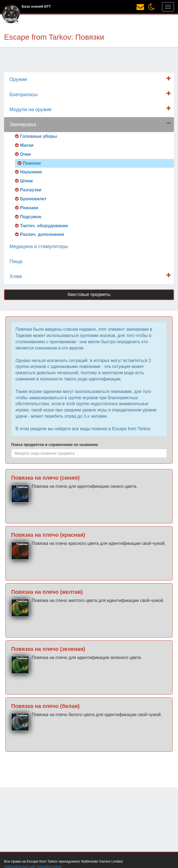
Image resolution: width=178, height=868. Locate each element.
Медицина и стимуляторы (39, 246)
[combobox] (89, 453)
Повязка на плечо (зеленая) (48, 649)
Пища (16, 261)
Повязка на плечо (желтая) (47, 592)
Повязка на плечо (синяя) (45, 478)
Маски (27, 145)
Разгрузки (31, 190)
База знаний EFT (36, 6)
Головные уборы (39, 136)
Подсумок (31, 217)
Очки (26, 154)
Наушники (31, 172)
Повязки (32, 163)
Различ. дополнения (42, 234)
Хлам (16, 276)
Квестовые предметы (89, 294)
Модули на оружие (31, 110)
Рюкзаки (29, 208)
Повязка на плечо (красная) (48, 535)
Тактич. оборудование (44, 226)
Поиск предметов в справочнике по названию (55, 445)
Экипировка (23, 124)
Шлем (26, 181)
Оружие (18, 79)
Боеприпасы (23, 95)
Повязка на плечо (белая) (45, 706)
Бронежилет (33, 199)
